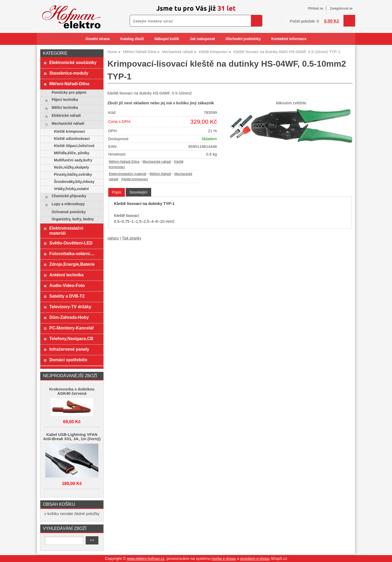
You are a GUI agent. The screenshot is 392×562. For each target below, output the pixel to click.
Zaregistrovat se (341, 8)
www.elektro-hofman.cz (146, 559)
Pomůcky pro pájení (69, 93)
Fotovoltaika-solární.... (72, 254)
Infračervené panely (69, 349)
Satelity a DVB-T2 (67, 296)
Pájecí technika (65, 100)
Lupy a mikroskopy (68, 204)
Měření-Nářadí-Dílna (124, 162)
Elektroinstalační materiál (127, 174)
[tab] (117, 192)
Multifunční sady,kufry (73, 160)
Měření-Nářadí (160, 174)
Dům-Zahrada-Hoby (69, 317)
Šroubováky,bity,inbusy (74, 182)
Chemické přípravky (69, 196)
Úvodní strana (97, 39)
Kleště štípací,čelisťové (74, 146)
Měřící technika (65, 108)
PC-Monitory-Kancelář (72, 328)
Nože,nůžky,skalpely (71, 167)
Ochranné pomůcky (69, 212)
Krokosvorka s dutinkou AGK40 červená (72, 391)
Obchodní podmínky (243, 39)
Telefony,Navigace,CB (71, 338)
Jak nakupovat (202, 39)
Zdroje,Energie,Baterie (72, 264)
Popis (117, 192)
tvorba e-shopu (224, 559)
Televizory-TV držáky (70, 307)
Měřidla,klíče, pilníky (71, 153)
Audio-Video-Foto (67, 285)
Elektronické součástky (73, 62)
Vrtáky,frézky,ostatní (71, 189)
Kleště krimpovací (135, 179)
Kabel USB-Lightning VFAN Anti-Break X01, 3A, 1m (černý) (72, 437)
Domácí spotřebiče (68, 360)
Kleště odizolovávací (72, 139)
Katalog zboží (132, 39)
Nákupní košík (167, 39)
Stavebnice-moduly (69, 73)
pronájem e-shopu (255, 559)
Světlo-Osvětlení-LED (71, 243)
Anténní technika (66, 275)
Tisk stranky (132, 238)
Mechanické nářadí (157, 162)
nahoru (113, 238)
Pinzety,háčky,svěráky (73, 175)
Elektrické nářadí (66, 116)
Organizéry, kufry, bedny (73, 219)
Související (138, 192)
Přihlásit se (315, 8)
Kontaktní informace (289, 39)
